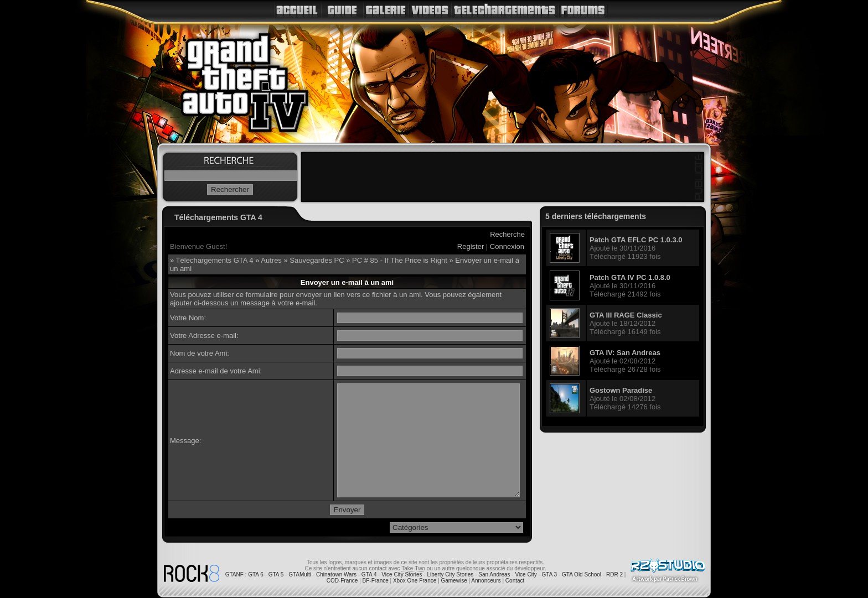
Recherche (507, 234)
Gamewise (454, 581)
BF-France (376, 581)
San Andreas (494, 574)
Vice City (526, 574)
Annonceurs (486, 581)
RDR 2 (614, 574)
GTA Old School (582, 574)
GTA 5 (276, 574)
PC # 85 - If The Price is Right (400, 260)
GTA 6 (256, 574)
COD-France (342, 581)
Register (471, 246)
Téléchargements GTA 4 (215, 260)
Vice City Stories (402, 574)
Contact (515, 581)
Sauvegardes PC (317, 260)
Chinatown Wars (336, 574)
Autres (271, 260)
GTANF (234, 574)
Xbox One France (415, 581)
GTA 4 (369, 574)
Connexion (507, 246)
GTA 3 (550, 574)
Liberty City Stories (450, 574)
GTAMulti (300, 574)
